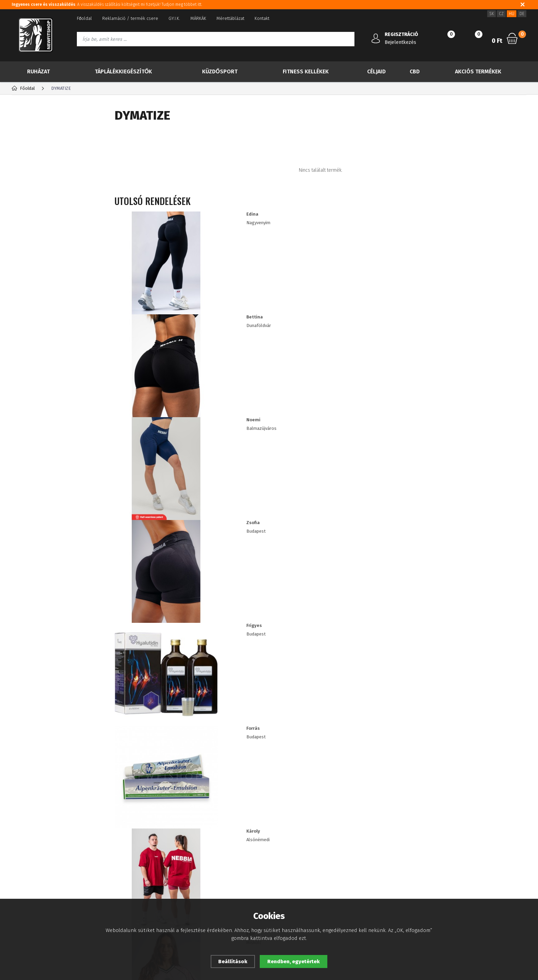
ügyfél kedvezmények (210, 861)
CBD (415, 71)
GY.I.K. (174, 18)
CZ (501, 14)
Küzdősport (220, 71)
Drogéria (32, 302)
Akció (34, 174)
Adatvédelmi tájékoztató (36, 850)
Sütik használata (204, 840)
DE (522, 14)
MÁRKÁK (198, 18)
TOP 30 (36, 140)
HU (512, 14)
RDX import (35, 329)
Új (29, 157)
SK (492, 14)
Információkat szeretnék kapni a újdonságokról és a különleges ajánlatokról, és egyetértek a (247, 768)
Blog (16, 840)
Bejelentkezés (400, 42)
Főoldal (84, 18)
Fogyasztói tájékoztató (34, 871)
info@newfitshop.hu (443, 855)
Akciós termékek (478, 71)
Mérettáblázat (230, 18)
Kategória (34, 115)
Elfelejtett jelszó (113, 850)
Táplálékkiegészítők (123, 71)
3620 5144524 (431, 840)
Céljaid (376, 71)
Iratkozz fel (489, 768)
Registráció (107, 840)
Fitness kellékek (306, 71)
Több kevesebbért (52, 191)
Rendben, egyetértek (294, 961)
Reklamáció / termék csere (130, 18)
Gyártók (81, 115)
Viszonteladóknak (206, 850)
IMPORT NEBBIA (41, 316)
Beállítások (233, 961)
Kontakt (262, 18)
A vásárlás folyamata (33, 881)
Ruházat (38, 71)
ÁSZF (16, 861)
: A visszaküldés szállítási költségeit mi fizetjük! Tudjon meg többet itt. (109, 4)
